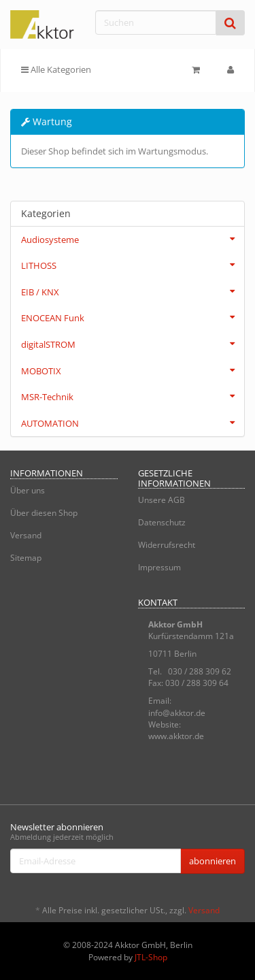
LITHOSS (133, 265)
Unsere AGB (161, 500)
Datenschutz (162, 522)
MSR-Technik (133, 396)
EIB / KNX (133, 291)
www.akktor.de (176, 736)
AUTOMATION (133, 423)
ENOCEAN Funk (133, 317)
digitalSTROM (133, 344)
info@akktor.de (177, 713)
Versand (26, 535)
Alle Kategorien (56, 69)
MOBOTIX (133, 370)
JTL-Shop (151, 957)
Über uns (28, 490)
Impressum (159, 567)
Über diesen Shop (44, 513)
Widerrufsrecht (167, 545)
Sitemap (26, 558)
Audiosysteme (133, 239)
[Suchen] (156, 22)
